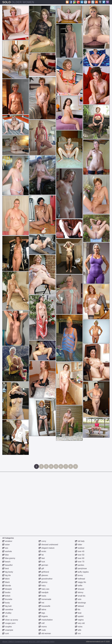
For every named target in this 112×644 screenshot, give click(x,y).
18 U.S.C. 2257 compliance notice (41, 642)
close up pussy (10, 620)
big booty (8, 572)
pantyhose (81, 568)
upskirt (79, 616)
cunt (6, 633)
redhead (80, 579)
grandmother (46, 579)
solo (78, 599)
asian (6, 545)
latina (42, 610)
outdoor (80, 548)
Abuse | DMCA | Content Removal (15, 642)
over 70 (80, 562)
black (6, 582)
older (79, 545)
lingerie (43, 616)
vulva (79, 627)
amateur (7, 541)
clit (5, 616)
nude (42, 630)
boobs (6, 592)
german (43, 565)
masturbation (46, 620)
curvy (42, 541)
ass (5, 548)
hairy (42, 586)
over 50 (80, 555)
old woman (45, 633)
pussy (79, 575)
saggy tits (81, 582)
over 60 (80, 558)
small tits (80, 596)
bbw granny (9, 558)
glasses (43, 575)
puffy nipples (82, 572)
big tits (7, 575)
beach (6, 562)
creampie (8, 630)
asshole (7, 551)
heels (42, 596)
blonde (7, 586)
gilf (41, 568)
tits (78, 610)
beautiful (7, 565)
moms (43, 627)
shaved (80, 589)
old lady (80, 541)
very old (80, 623)
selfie (79, 586)
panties (80, 565)
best (6, 568)
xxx (78, 633)
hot (41, 603)
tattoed (79, 606)
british (6, 596)
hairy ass (44, 589)
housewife (44, 606)
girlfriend (44, 572)
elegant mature (47, 548)
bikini (6, 579)
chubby (7, 613)
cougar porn (9, 623)
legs (42, 613)
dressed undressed (48, 545)
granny (43, 582)
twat (78, 613)
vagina (79, 620)
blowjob (7, 589)
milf (42, 623)
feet (42, 558)
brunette (7, 599)
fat (41, 555)
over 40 (80, 551)
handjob (43, 592)
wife (78, 630)
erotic (42, 551)
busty (6, 603)
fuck (42, 562)
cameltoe (8, 610)
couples (7, 627)
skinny (79, 592)
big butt (7, 606)
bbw (5, 555)
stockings (80, 603)
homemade (45, 599)
